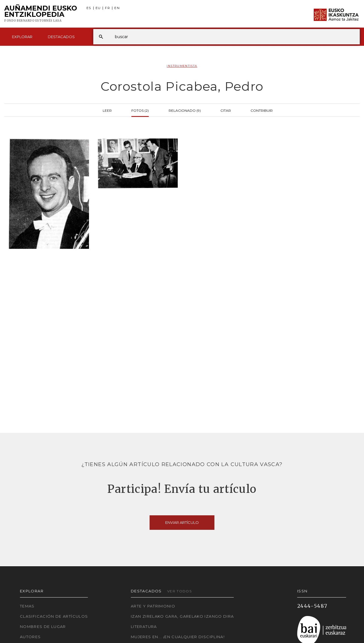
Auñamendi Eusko (41, 14)
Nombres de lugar (43, 627)
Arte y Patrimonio (153, 606)
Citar (226, 110)
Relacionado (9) (185, 110)
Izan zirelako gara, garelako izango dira (182, 616)
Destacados (61, 37)
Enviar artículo (182, 522)
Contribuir (262, 110)
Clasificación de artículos (54, 616)
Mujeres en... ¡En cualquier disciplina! (178, 637)
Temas (27, 606)
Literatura (144, 627)
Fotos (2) (140, 110)
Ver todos (179, 591)
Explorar (22, 37)
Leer (107, 110)
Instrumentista (182, 66)
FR (107, 8)
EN (117, 8)
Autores (30, 637)
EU (98, 8)
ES (89, 8)
